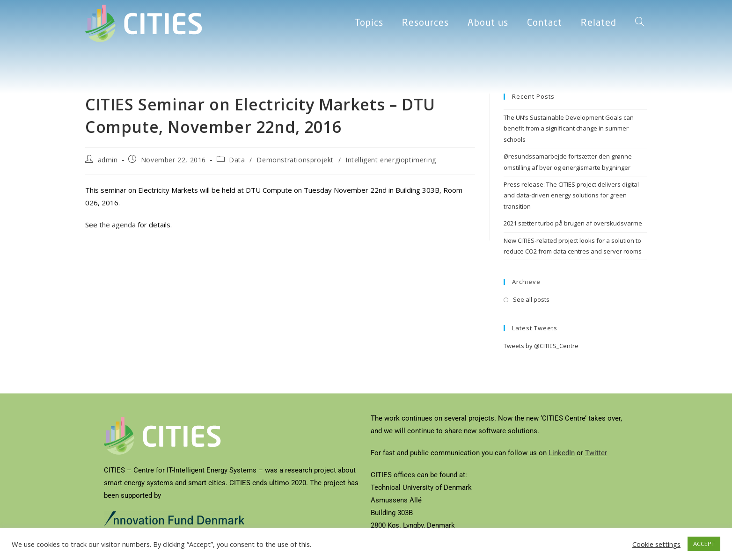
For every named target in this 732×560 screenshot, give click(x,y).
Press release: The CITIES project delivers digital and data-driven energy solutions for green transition (571, 195)
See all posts (531, 299)
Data (237, 160)
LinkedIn (562, 453)
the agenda (117, 225)
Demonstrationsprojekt (295, 160)
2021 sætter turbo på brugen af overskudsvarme (573, 223)
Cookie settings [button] (656, 544)
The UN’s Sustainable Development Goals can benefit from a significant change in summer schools (569, 128)
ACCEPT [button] (704, 544)
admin (108, 160)
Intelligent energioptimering (391, 160)
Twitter (596, 453)
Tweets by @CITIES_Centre (541, 346)
